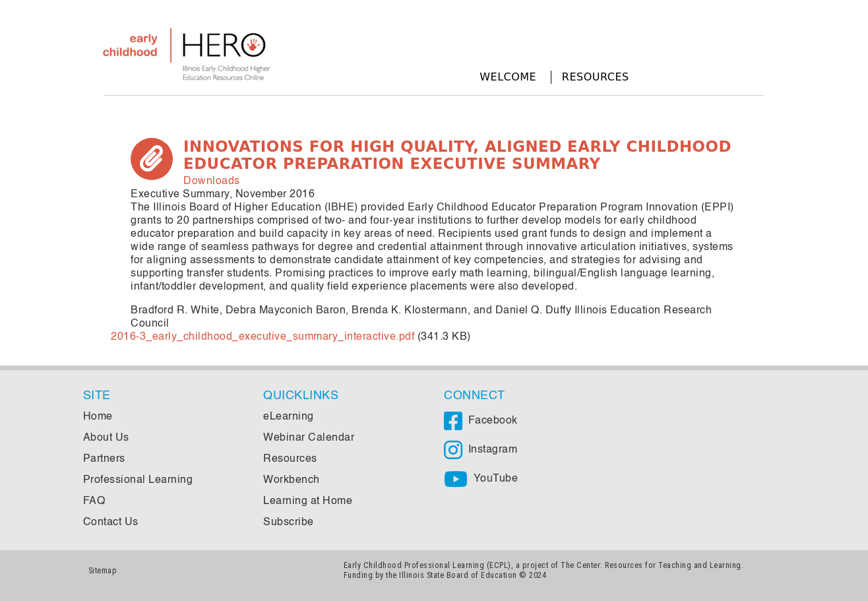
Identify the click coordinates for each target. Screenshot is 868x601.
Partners (104, 459)
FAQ (94, 501)
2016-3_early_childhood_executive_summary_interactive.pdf (263, 337)
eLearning (289, 417)
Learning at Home (308, 501)
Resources (596, 77)
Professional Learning (138, 480)
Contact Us (111, 522)
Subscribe (289, 522)
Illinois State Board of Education (458, 575)
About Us (106, 438)
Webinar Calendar (309, 438)
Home (98, 417)
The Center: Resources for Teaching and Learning (651, 565)
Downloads (212, 181)
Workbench (292, 480)
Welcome (508, 77)
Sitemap (103, 570)
